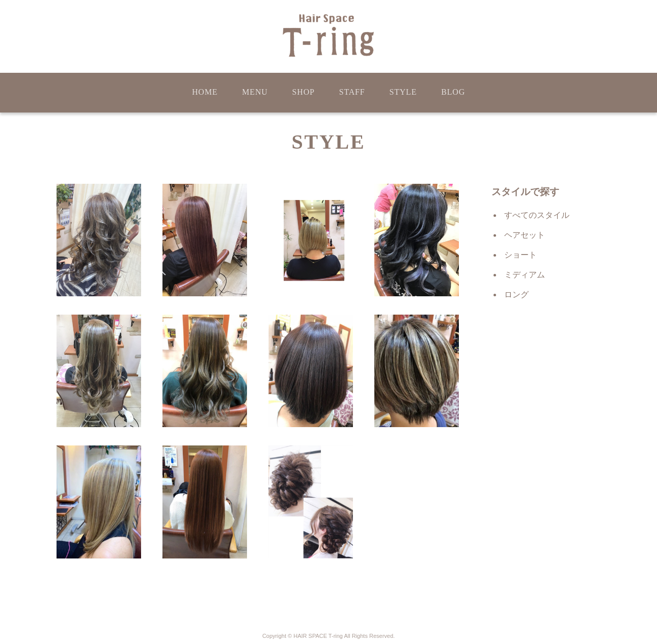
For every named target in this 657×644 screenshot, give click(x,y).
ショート (521, 255)
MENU (255, 92)
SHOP (304, 92)
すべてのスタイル (537, 215)
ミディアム (525, 275)
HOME (205, 92)
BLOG (453, 92)
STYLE (403, 92)
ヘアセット (525, 235)
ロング (516, 295)
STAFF (352, 92)
